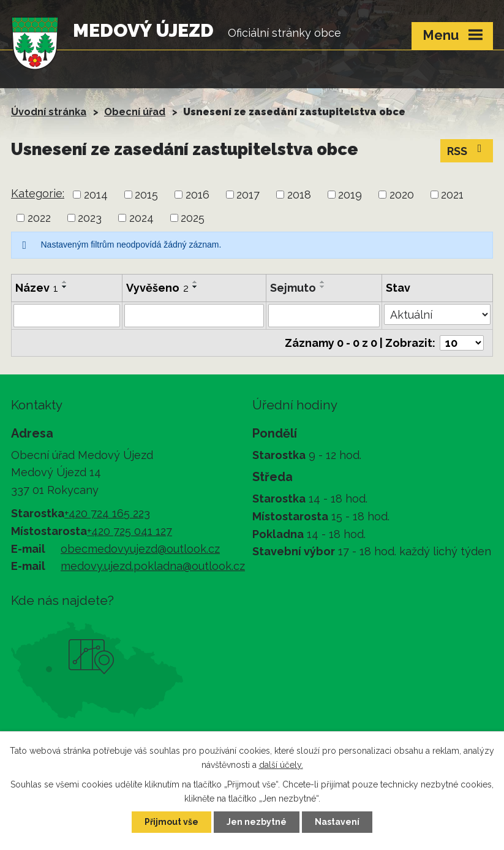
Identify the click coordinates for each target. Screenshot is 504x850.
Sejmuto (293, 288)
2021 (452, 195)
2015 (146, 195)
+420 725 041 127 (130, 531)
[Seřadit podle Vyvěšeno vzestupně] (195, 282)
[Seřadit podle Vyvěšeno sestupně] (195, 287)
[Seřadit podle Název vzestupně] (65, 282)
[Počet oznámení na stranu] (462, 343)
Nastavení (337, 822)
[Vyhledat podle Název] (67, 316)
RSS (467, 150)
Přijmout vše (171, 822)
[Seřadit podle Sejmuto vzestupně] (323, 282)
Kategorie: (38, 193)
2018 (299, 195)
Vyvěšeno (157, 288)
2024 (141, 218)
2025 (193, 218)
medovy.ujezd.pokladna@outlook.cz (153, 566)
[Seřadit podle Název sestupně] (65, 287)
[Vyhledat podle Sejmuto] (324, 316)
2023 (90, 218)
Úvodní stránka (49, 112)
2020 (402, 195)
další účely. (281, 765)
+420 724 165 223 (107, 513)
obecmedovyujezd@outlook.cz (140, 549)
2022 (39, 218)
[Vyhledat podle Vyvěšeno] (194, 316)
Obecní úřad (135, 112)
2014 (96, 195)
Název (37, 288)
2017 (248, 195)
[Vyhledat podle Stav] (437, 314)
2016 (197, 195)
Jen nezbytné (257, 822)
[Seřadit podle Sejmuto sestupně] (323, 287)
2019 (350, 195)
